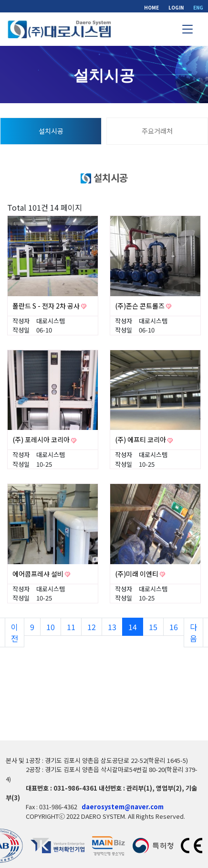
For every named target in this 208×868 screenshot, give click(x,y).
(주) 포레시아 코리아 (42, 439)
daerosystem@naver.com (123, 807)
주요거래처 (157, 131)
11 (74, 627)
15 (156, 627)
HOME (151, 7)
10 (54, 627)
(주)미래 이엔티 (137, 574)
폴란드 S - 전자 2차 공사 (47, 306)
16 (177, 627)
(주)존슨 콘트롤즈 (140, 306)
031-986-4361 (75, 788)
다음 (193, 632)
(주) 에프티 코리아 (141, 439)
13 (115, 627)
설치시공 (51, 131)
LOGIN (176, 7)
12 (95, 627)
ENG (198, 7)
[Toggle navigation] (187, 29)
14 (135, 627)
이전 (15, 632)
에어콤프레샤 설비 (39, 574)
